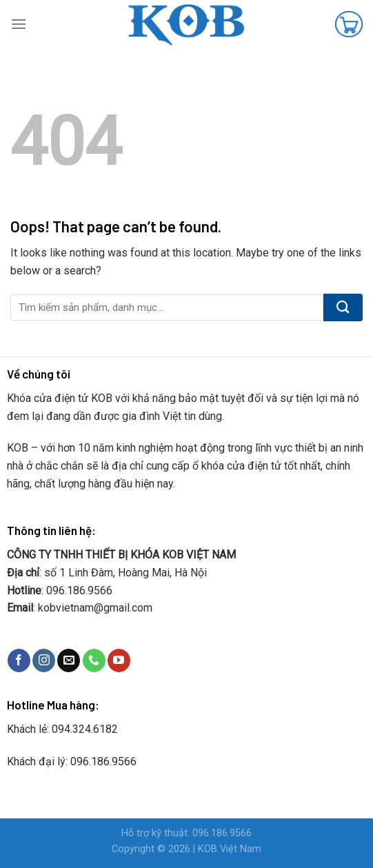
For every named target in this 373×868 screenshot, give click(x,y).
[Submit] (343, 307)
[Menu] (19, 24)
